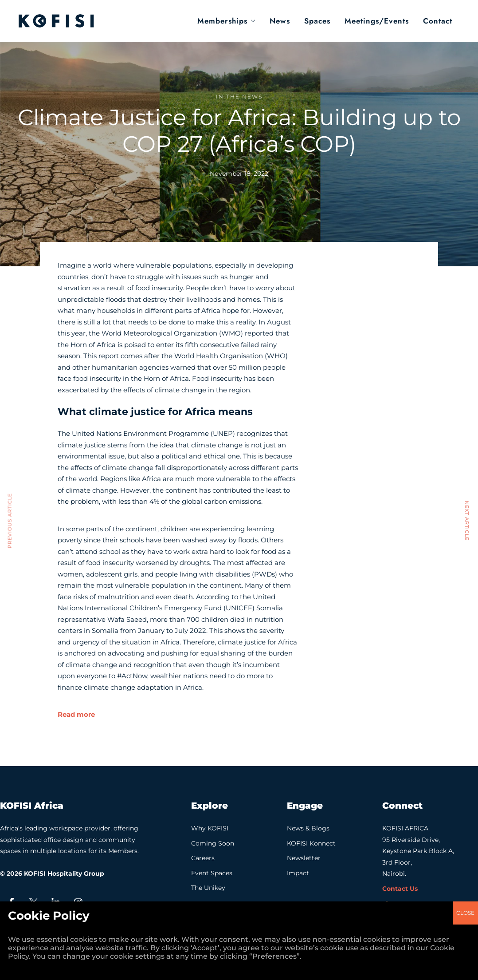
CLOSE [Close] (465, 366)
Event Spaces (212, 873)
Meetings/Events (377, 21)
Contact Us (400, 889)
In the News (239, 97)
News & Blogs (308, 828)
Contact (438, 21)
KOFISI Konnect (311, 843)
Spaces (317, 21)
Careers (203, 858)
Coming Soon (213, 843)
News (280, 21)
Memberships (222, 21)
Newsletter (304, 858)
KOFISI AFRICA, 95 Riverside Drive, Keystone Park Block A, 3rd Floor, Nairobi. (418, 851)
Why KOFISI (210, 828)
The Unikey (208, 888)
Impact (298, 873)
